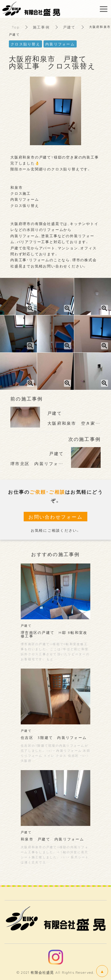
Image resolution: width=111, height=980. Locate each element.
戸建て (69, 27)
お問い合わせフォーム (55, 517)
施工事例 (41, 27)
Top (16, 27)
